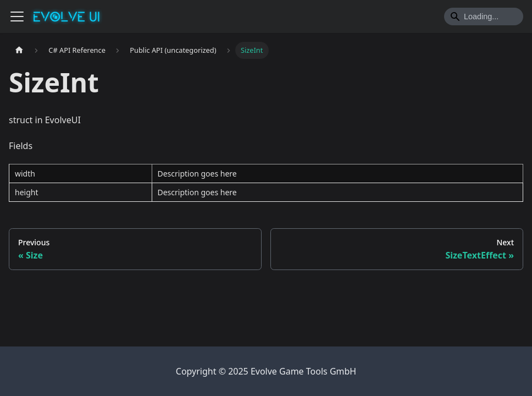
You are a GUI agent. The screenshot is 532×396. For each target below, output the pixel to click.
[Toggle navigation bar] (17, 16)
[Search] (484, 16)
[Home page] (19, 50)
